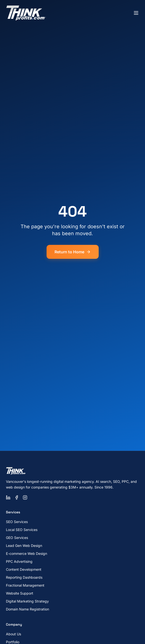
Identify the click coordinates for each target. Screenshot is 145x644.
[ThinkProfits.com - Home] (26, 13)
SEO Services (17, 522)
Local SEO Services (22, 530)
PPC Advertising (19, 561)
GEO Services (17, 538)
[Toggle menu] (136, 13)
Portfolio (13, 642)
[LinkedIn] (8, 497)
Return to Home (73, 252)
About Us (14, 634)
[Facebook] (17, 497)
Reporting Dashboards (24, 577)
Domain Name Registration (28, 609)
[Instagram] (25, 497)
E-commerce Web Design (27, 553)
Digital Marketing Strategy (27, 601)
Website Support (20, 593)
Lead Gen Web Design (24, 546)
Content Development (24, 569)
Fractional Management (25, 585)
